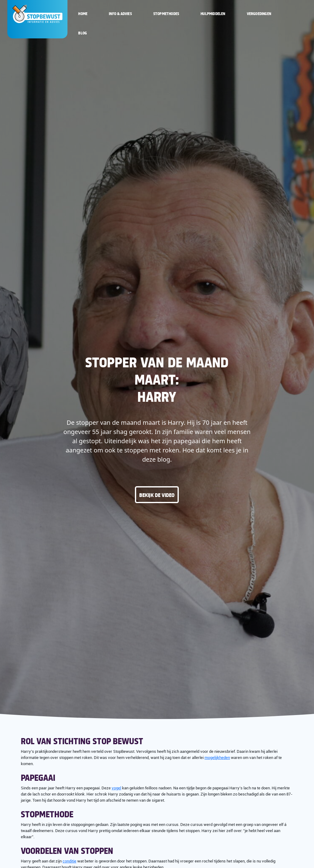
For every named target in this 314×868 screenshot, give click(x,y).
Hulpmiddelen (213, 14)
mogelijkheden (217, 757)
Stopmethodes (166, 14)
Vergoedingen (259, 14)
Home (83, 14)
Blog (82, 33)
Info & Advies (120, 14)
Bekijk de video (157, 495)
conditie (69, 861)
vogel (116, 788)
